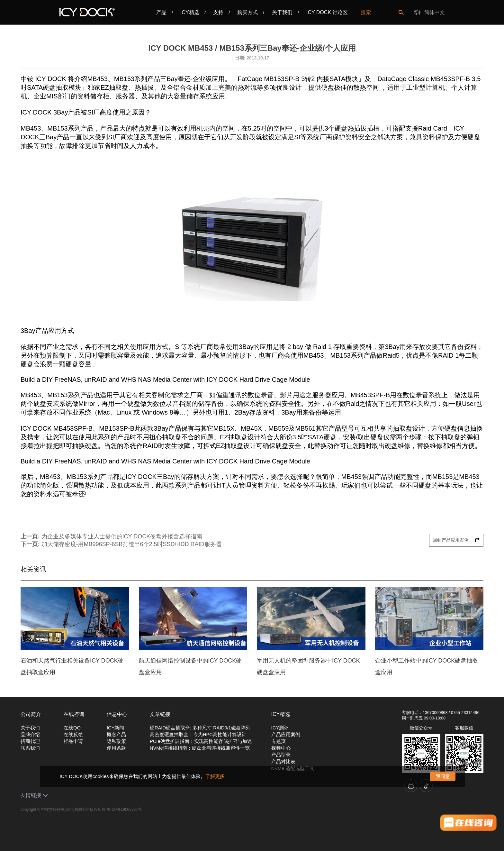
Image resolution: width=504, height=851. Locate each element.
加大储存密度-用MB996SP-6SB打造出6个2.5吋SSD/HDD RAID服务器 (132, 544)
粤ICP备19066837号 (124, 810)
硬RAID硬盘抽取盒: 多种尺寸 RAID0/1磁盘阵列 (200, 728)
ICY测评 (280, 728)
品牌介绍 (30, 735)
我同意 (443, 776)
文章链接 (160, 714)
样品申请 (73, 741)
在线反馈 (73, 735)
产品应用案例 (286, 735)
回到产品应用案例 (456, 540)
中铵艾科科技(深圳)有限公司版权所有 (73, 810)
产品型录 (281, 755)
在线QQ (72, 728)
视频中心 (281, 748)
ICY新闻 (115, 728)
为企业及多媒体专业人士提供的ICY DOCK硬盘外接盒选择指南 (122, 536)
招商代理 (30, 741)
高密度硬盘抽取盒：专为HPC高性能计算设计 (198, 735)
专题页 (279, 741)
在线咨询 (74, 714)
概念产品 (116, 735)
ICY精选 (190, 12)
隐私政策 (116, 741)
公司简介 (31, 714)
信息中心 (117, 714)
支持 (218, 12)
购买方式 (248, 12)
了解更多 (215, 776)
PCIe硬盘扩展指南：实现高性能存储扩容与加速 (201, 741)
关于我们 (282, 12)
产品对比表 (283, 762)
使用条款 (116, 748)
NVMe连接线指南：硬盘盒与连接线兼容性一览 (200, 748)
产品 (161, 12)
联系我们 (30, 748)
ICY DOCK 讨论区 (327, 12)
